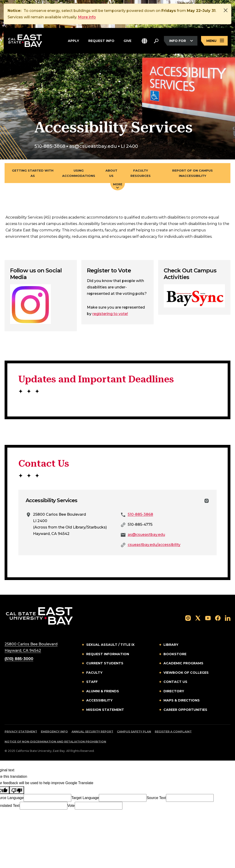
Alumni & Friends (103, 691)
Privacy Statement (21, 732)
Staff (92, 682)
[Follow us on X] (198, 618)
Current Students (105, 663)
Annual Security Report (92, 732)
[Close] (226, 10)
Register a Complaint (173, 732)
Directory (174, 691)
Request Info (101, 40)
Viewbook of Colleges (186, 673)
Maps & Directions (182, 700)
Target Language (85, 798)
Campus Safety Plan (134, 732)
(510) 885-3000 (19, 659)
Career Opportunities (185, 710)
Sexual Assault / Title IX (110, 645)
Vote (71, 806)
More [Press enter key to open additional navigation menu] (118, 186)
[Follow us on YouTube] (208, 618)
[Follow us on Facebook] (218, 618)
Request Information (108, 654)
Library (171, 645)
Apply (73, 40)
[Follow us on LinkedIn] (228, 618)
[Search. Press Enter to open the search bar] (156, 41)
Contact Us (175, 682)
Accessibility (99, 700)
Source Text (156, 798)
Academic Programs (183, 663)
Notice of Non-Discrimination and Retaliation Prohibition (55, 742)
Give (127, 40)
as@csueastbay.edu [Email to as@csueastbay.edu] (146, 535)
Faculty (94, 673)
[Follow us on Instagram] (188, 618)
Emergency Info (54, 732)
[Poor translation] (17, 790)
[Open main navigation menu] (214, 41)
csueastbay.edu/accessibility (154, 545)
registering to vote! (110, 314)
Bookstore (175, 654)
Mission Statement (105, 710)
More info (87, 17)
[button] (144, 41)
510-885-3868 (140, 514)
